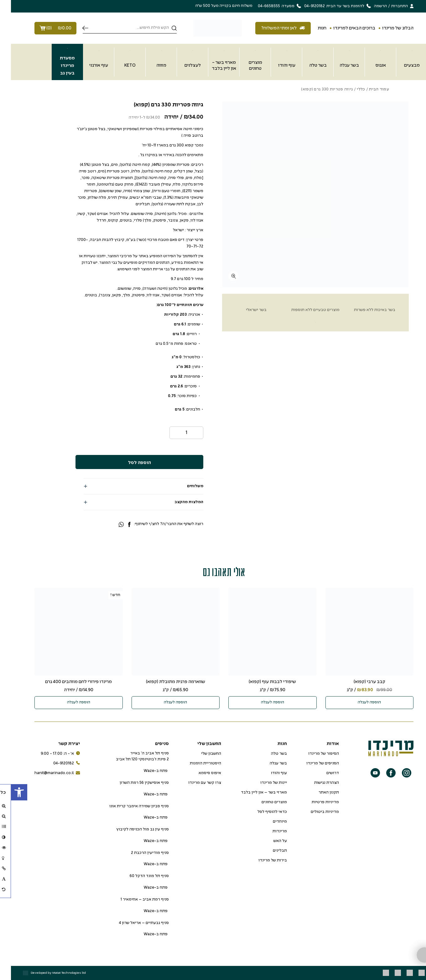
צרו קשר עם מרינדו (194, 783)
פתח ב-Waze (145, 771)
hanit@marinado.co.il (46, 773)
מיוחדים (269, 822)
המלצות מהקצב (178, 502)
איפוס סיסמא (199, 773)
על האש (269, 841)
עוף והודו (268, 773)
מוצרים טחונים (263, 802)
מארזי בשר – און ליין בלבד (253, 793)
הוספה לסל (129, 463)
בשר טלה (268, 754)
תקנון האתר (318, 793)
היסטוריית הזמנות (195, 763)
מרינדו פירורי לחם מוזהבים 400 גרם (68, 682)
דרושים (322, 773)
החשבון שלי (200, 754)
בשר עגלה (267, 763)
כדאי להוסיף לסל (261, 812)
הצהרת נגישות (316, 783)
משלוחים (184, 486)
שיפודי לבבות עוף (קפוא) (261, 682)
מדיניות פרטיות (314, 802)
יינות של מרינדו (263, 783)
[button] (8, 792)
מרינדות (269, 831)
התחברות (389, 6)
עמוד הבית (368, 89)
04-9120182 (56, 764)
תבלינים (269, 851)
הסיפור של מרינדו (313, 754)
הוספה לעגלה (358, 702)
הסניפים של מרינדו (312, 763)
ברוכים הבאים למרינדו (343, 28)
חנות (311, 28)
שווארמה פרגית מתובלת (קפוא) (165, 682)
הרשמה (369, 6)
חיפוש (74, 28)
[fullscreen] (223, 276)
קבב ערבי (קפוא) (358, 682)
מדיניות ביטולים (314, 812)
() (44, 28)
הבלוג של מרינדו (387, 28)
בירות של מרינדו (262, 860)
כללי (350, 89)
